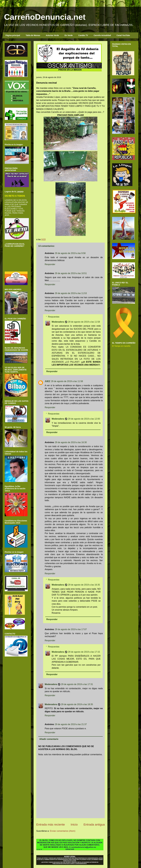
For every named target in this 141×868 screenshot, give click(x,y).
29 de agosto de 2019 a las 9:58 (70, 253)
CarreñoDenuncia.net (45, 17)
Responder (50, 264)
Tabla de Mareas (33, 35)
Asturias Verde (52, 35)
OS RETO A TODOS (15, 196)
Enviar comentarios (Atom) (63, 831)
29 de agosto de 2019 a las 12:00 (84, 419)
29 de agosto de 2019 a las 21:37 (71, 724)
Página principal (13, 35)
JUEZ (47, 381)
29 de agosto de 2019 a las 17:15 (84, 652)
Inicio (74, 825)
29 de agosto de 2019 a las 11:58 (84, 322)
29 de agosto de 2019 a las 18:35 (77, 704)
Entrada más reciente (51, 825)
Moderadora (58, 322)
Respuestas (54, 317)
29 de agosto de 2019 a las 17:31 (77, 684)
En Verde (69, 35)
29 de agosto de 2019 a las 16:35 (84, 585)
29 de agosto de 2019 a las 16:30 (71, 442)
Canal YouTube (123, 35)
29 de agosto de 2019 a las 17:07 (71, 629)
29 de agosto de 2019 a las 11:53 (71, 293)
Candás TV (83, 35)
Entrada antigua (94, 825)
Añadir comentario (49, 739)
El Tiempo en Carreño (121, 346)
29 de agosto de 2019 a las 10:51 (71, 273)
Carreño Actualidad (102, 35)
